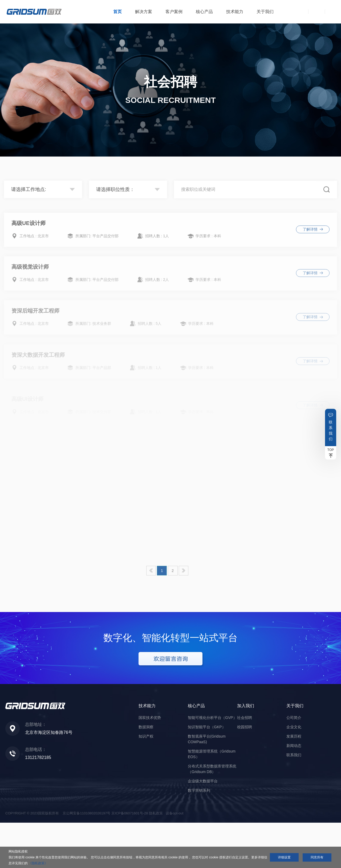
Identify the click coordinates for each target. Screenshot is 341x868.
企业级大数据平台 (203, 826)
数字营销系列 (199, 836)
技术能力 (235, 12)
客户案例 (174, 12)
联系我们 (331, 431)
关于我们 (265, 12)
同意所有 (317, 857)
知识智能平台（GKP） (207, 772)
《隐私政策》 (38, 863)
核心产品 (204, 12)
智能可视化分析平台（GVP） (212, 763)
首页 (117, 12)
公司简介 (294, 763)
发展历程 (294, 782)
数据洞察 (146, 772)
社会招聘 (245, 763)
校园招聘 (245, 772)
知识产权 (146, 782)
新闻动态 (294, 791)
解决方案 (144, 12)
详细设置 (284, 857)
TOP (331, 450)
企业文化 (294, 772)
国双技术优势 (150, 763)
